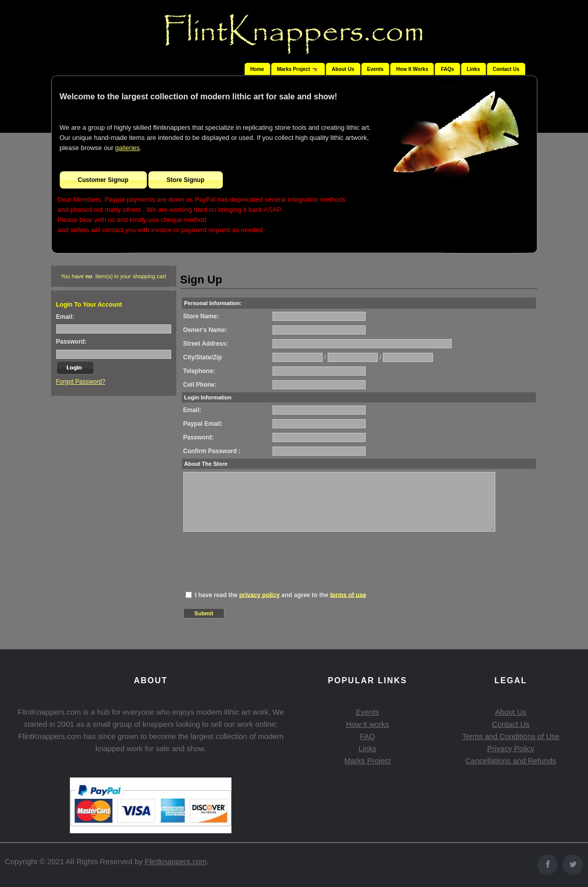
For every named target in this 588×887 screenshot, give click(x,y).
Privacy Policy (511, 748)
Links (474, 69)
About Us (343, 69)
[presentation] (260, 556)
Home (257, 69)
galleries (127, 148)
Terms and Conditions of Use (511, 736)
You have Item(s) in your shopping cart (113, 276)
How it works (367, 724)
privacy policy (259, 595)
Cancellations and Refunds (511, 761)
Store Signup (186, 180)
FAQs (447, 69)
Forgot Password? (81, 382)
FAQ (368, 736)
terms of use (348, 595)
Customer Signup (103, 180)
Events (376, 69)
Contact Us (506, 69)
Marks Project (368, 761)
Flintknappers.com (176, 861)
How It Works (412, 69)
